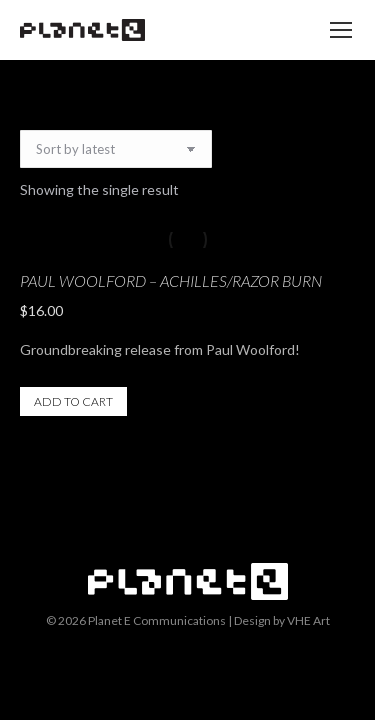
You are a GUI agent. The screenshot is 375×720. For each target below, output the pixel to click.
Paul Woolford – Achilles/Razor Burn (171, 280)
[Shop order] (116, 149)
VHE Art (308, 620)
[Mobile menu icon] (341, 30)
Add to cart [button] (73, 401)
